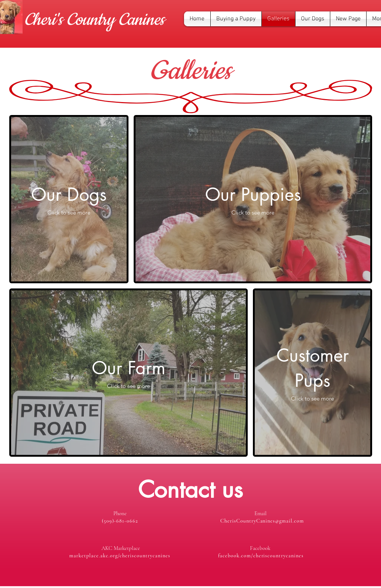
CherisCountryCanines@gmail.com (262, 521)
